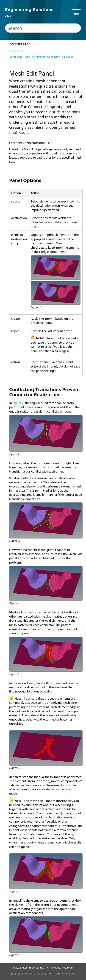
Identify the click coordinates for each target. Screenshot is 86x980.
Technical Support (65, 973)
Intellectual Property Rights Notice (31, 973)
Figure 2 (18, 403)
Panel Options (18, 51)
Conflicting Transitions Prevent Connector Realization (42, 57)
